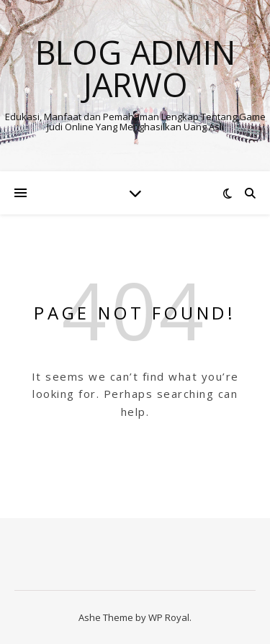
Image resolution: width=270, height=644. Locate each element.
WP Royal (169, 617)
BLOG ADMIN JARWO (135, 68)
